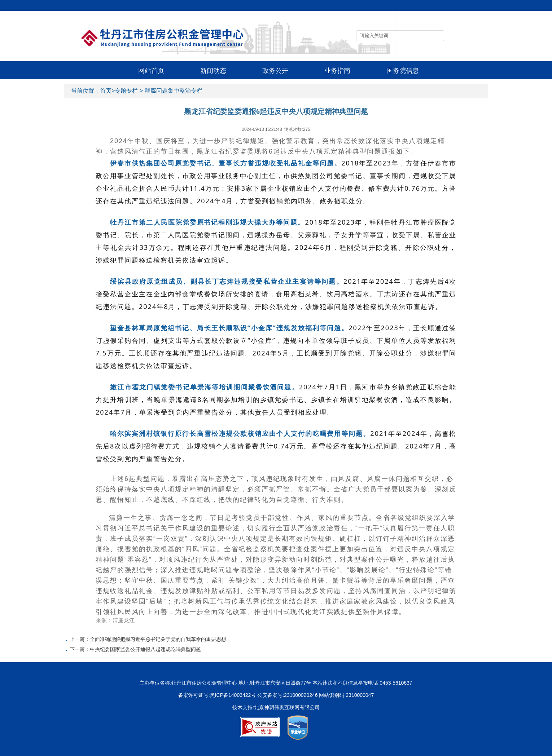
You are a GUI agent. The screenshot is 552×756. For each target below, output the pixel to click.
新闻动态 (213, 71)
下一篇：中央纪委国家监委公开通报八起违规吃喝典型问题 (135, 649)
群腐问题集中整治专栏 (174, 91)
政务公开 (275, 71)
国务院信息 (403, 71)
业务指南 (337, 71)
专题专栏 (126, 91)
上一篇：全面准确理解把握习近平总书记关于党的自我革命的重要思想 (148, 639)
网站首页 (151, 71)
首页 (106, 91)
